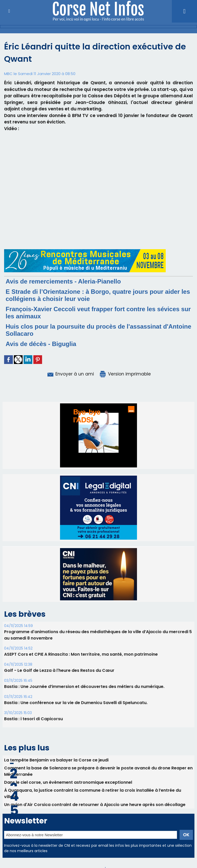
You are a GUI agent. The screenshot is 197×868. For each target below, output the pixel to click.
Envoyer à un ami (70, 374)
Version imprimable (125, 374)
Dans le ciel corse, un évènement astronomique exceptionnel (68, 782)
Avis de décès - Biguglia (41, 344)
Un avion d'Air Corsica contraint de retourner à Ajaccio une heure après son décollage (95, 805)
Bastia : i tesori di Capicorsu (33, 719)
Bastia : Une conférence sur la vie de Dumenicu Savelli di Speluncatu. (76, 703)
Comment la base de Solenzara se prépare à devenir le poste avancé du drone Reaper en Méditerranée (98, 771)
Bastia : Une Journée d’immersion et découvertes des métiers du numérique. (84, 687)
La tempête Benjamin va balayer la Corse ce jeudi (56, 760)
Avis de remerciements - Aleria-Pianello (63, 281)
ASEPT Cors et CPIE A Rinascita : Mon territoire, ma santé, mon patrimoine (81, 654)
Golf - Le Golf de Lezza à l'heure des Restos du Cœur (59, 670)
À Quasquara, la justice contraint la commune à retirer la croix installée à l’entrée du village (93, 793)
